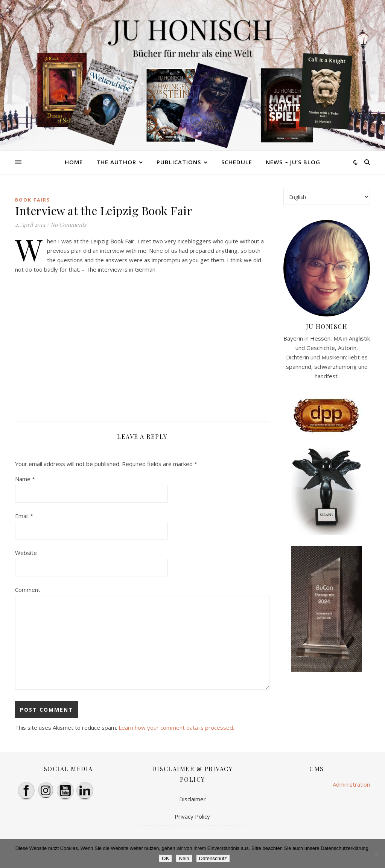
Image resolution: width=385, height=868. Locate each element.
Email (24, 516)
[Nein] (376, 854)
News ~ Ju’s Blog (293, 162)
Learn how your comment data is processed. (176, 727)
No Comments (68, 225)
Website (26, 553)
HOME (74, 162)
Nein (184, 858)
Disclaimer (192, 799)
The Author (116, 162)
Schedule (237, 162)
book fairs (33, 200)
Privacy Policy (192, 816)
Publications (179, 162)
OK (165, 858)
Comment (28, 590)
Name (25, 479)
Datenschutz (213, 858)
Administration (351, 784)
